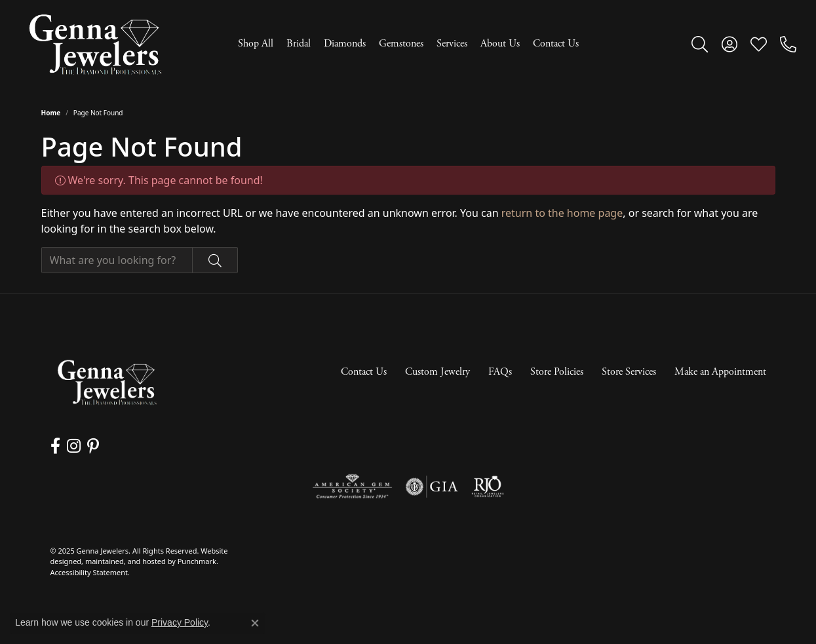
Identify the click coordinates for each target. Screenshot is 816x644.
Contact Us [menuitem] (364, 372)
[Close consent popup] (255, 623)
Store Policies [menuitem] (557, 372)
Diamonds (345, 44)
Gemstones (401, 44)
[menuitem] (352, 487)
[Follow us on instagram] (74, 446)
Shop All (256, 44)
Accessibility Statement (89, 572)
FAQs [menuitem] (500, 372)
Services (452, 44)
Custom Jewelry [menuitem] (437, 372)
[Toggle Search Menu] (700, 44)
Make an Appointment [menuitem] (720, 372)
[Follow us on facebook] (55, 446)
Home (51, 113)
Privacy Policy (180, 622)
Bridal (299, 44)
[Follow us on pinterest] (93, 446)
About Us (500, 44)
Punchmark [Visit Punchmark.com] (197, 562)
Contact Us (556, 44)
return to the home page (562, 213)
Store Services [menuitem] (629, 372)
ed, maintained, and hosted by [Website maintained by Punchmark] (125, 562)
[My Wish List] (759, 44)
